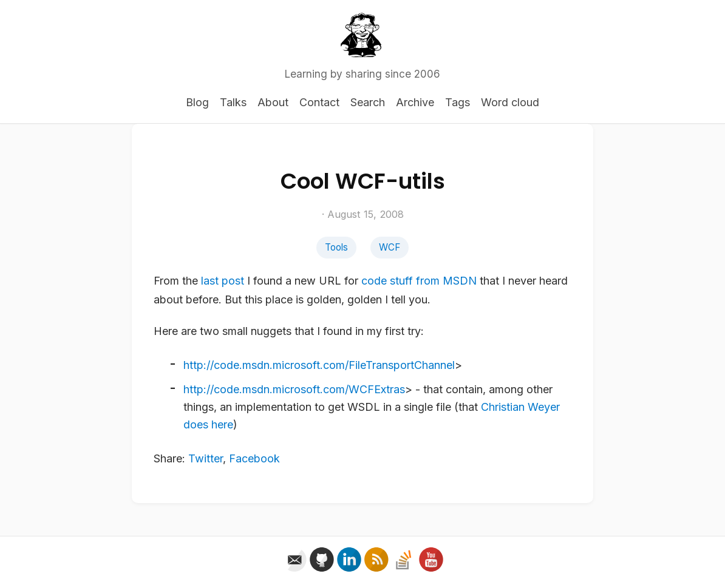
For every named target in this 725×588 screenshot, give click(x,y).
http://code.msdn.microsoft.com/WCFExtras (294, 389)
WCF (390, 247)
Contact (319, 102)
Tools (336, 247)
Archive (415, 102)
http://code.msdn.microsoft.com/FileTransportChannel (319, 365)
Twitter (206, 458)
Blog (197, 102)
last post (223, 281)
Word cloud (510, 102)
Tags (458, 102)
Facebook (254, 458)
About (273, 102)
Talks (233, 102)
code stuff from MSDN (419, 281)
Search (368, 102)
